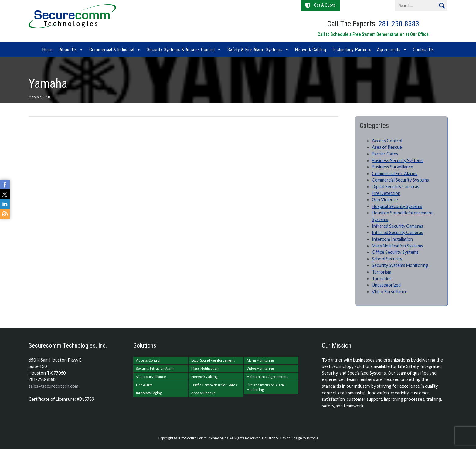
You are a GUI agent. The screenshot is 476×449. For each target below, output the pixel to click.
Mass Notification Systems (398, 246)
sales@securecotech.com (53, 386)
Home (48, 50)
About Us (68, 50)
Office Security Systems (395, 252)
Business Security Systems (398, 160)
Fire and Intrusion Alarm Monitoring (266, 387)
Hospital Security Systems (397, 206)
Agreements (389, 50)
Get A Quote (325, 5)
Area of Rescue (387, 147)
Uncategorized (386, 285)
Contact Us (423, 50)
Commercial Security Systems (400, 180)
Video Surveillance (390, 292)
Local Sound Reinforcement (213, 360)
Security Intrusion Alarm (155, 368)
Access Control (387, 141)
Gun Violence (385, 200)
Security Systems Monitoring (400, 265)
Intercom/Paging (149, 393)
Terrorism (382, 272)
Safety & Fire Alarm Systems (255, 50)
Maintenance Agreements (267, 377)
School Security (387, 259)
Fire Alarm (144, 385)
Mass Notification (205, 368)
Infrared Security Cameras (398, 226)
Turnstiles (382, 279)
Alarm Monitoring (260, 360)
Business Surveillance (393, 167)
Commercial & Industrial (112, 50)
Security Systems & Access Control (181, 50)
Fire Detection (386, 193)
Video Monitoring (260, 368)
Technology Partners (352, 50)
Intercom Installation (392, 239)
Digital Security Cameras (396, 187)
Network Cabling (310, 50)
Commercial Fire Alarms (395, 173)
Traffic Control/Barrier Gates (214, 385)
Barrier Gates (385, 154)
